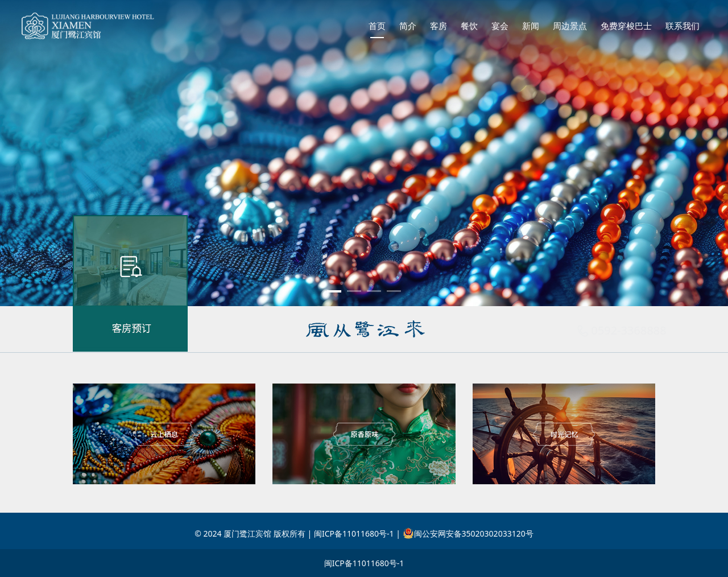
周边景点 (570, 26)
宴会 (500, 26)
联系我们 (682, 26)
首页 (377, 26)
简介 (408, 26)
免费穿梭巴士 (626, 26)
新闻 (531, 26)
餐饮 (469, 26)
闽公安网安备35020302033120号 (468, 533)
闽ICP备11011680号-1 (364, 563)
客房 (439, 26)
